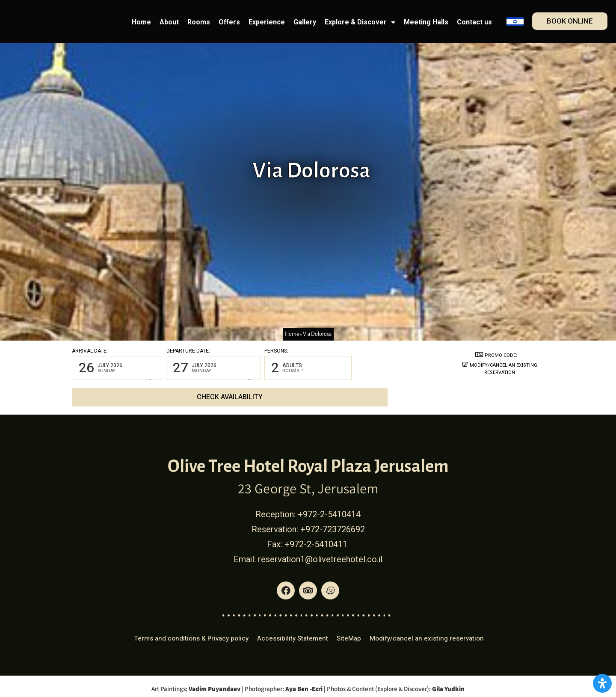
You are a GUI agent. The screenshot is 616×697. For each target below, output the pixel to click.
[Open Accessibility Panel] (602, 683)
